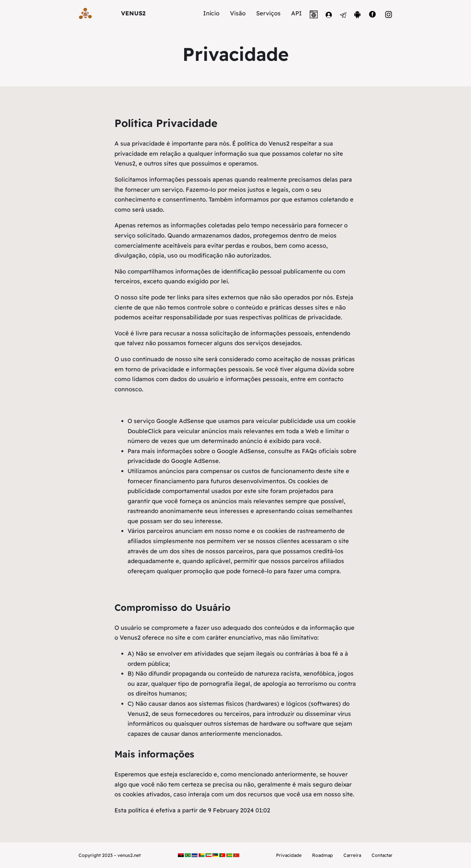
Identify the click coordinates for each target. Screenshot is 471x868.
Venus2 (125, 163)
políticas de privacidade (307, 317)
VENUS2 (133, 13)
